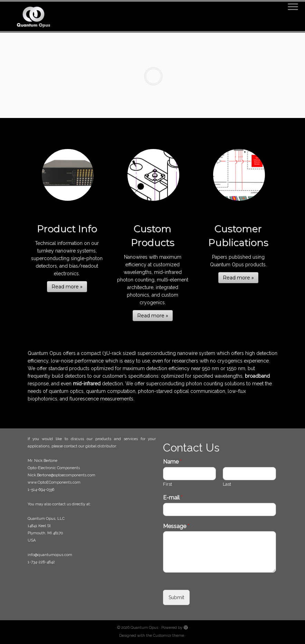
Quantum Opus (144, 628)
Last (227, 484)
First (168, 484)
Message (176, 526)
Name (172, 462)
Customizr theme (169, 636)
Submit (176, 597)
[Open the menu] (293, 7)
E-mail (173, 498)
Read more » (67, 287)
